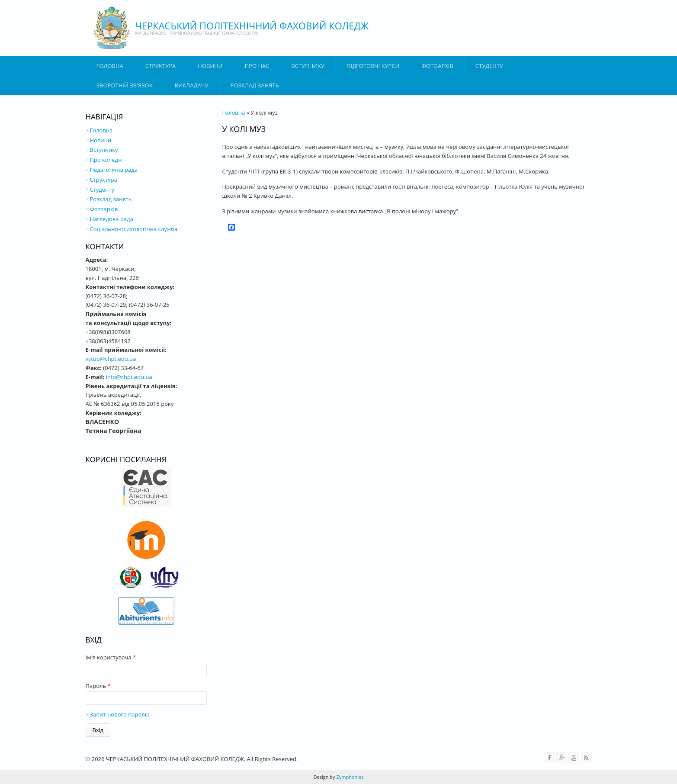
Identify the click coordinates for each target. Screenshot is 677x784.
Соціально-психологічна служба (134, 229)
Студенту (489, 66)
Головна (110, 66)
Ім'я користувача (111, 657)
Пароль (98, 686)
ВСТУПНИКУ (308, 66)
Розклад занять (255, 85)
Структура (160, 66)
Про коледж (106, 160)
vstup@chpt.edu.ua (111, 359)
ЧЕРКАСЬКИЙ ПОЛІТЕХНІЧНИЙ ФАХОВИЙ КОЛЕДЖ (252, 26)
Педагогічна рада (114, 170)
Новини (210, 66)
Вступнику (104, 150)
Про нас (257, 66)
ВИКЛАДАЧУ (192, 85)
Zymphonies (350, 777)
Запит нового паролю (120, 714)
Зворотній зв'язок (125, 85)
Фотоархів (437, 66)
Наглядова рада (112, 219)
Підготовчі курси (373, 66)
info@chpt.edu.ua (129, 377)
